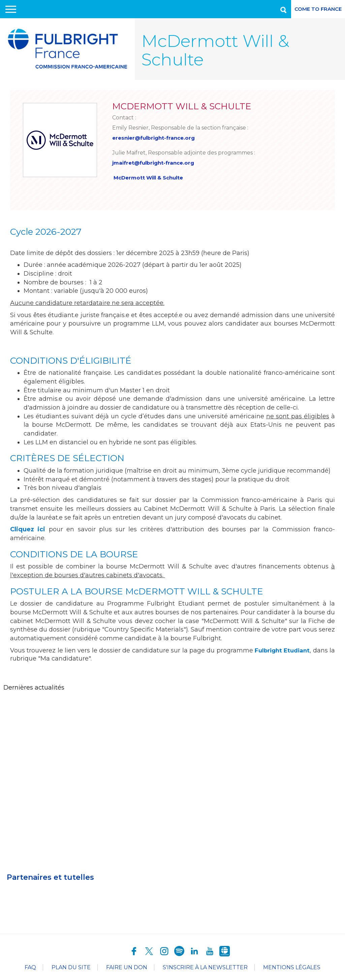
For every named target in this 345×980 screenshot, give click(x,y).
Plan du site (71, 969)
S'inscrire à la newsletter (205, 969)
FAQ (30, 969)
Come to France (318, 9)
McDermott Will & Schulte (151, 178)
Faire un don (127, 969)
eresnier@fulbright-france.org (156, 138)
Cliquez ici (28, 531)
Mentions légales (292, 969)
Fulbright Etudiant (287, 652)
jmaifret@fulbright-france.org (156, 163)
